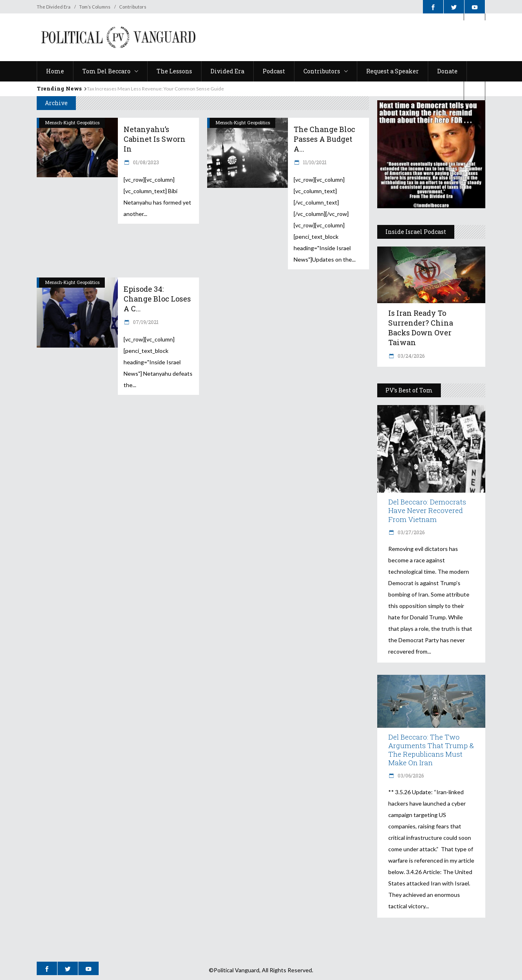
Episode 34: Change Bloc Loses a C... (157, 299)
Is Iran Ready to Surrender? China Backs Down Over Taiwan (421, 328)
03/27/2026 (410, 532)
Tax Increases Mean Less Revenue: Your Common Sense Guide (155, 89)
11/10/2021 (314, 162)
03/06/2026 (410, 775)
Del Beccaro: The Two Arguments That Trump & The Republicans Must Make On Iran (431, 750)
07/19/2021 (145, 322)
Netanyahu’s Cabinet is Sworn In (155, 139)
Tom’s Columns (95, 7)
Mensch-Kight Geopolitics (72, 122)
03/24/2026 (410, 356)
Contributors (133, 7)
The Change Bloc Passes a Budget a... (324, 139)
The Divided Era (54, 7)
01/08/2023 (145, 162)
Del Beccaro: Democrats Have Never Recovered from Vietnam (427, 510)
